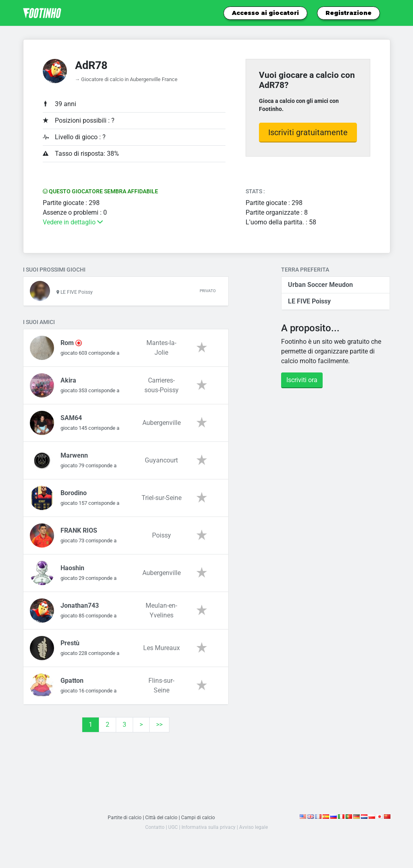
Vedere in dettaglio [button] (73, 222)
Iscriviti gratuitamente (308, 132)
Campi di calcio (199, 821)
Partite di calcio (124, 821)
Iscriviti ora (302, 380)
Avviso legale (254, 831)
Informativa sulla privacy (208, 831)
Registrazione (348, 13)
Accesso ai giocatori (265, 13)
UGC (172, 831)
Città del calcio (162, 821)
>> (159, 729)
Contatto (153, 831)
